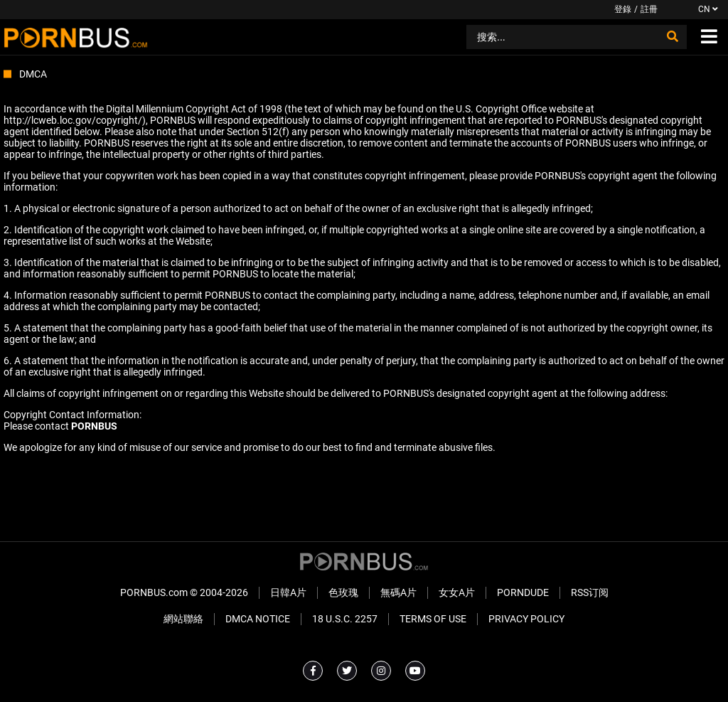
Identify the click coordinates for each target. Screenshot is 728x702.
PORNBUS (94, 426)
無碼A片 (398, 592)
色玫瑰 (343, 592)
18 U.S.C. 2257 (345, 619)
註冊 (649, 9)
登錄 (623, 9)
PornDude (523, 592)
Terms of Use (433, 619)
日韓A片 (288, 592)
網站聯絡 (183, 619)
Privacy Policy (526, 619)
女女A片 (457, 592)
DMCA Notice (258, 619)
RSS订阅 (590, 592)
